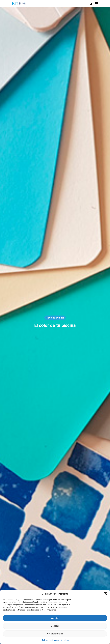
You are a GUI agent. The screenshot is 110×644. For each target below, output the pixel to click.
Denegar (55, 626)
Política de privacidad (51, 640)
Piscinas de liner (55, 318)
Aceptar (55, 618)
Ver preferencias (55, 634)
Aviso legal (65, 640)
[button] (106, 594)
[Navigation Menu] (96, 3)
